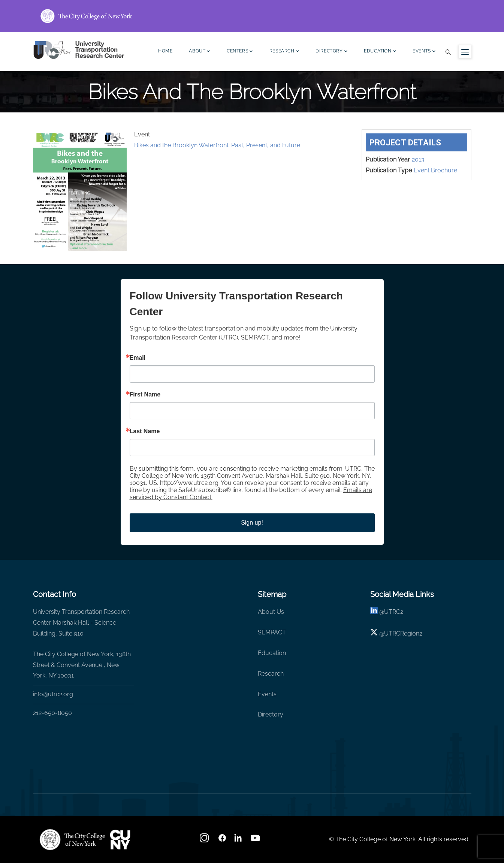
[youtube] (256, 840)
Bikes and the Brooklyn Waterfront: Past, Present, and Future (217, 145)
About (200, 52)
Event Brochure (435, 170)
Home (165, 51)
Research (284, 52)
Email (138, 358)
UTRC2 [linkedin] (394, 612)
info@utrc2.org (53, 694)
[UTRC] (72, 839)
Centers (240, 52)
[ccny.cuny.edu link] (252, 16)
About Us (271, 612)
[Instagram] (205, 840)
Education (380, 52)
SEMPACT (272, 632)
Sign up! (252, 523)
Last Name (145, 431)
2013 (418, 159)
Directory (331, 52)
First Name (145, 395)
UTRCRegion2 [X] (403, 633)
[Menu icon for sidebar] (465, 52)
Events (424, 52)
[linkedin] (374, 612)
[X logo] (374, 633)
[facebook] (222, 840)
